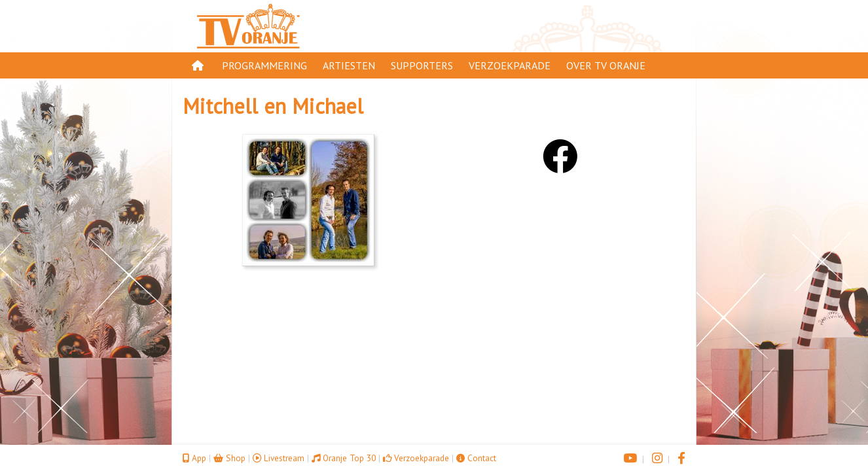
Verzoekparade (510, 65)
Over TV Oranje (606, 65)
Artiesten (349, 65)
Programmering (264, 65)
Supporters (422, 65)
